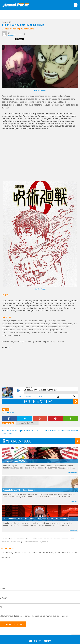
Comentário (5, 558)
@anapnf (11, 36)
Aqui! (10, 347)
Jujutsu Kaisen (8, 412)
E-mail (4, 598)
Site (2, 607)
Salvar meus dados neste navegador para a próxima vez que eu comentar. (35, 616)
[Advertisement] (40, 15)
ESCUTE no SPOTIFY (38, 402)
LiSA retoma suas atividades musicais (62, 431)
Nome (3, 589)
